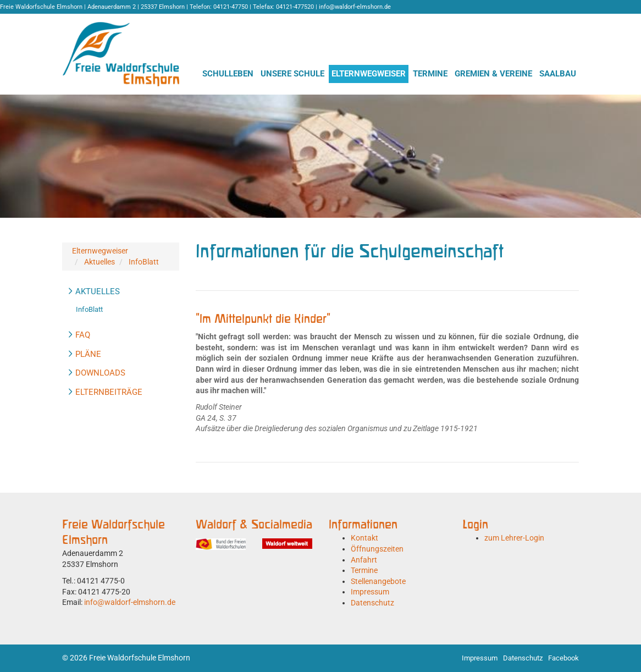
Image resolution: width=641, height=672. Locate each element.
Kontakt (364, 538)
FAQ (83, 335)
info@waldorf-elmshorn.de (130, 602)
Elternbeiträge (109, 392)
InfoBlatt (144, 262)
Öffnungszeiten (377, 549)
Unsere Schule (292, 74)
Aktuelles (100, 262)
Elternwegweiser (369, 74)
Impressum (370, 592)
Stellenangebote (378, 581)
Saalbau (558, 74)
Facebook (563, 658)
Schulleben (228, 74)
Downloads (100, 373)
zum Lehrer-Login (514, 538)
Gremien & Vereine (493, 74)
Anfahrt (364, 560)
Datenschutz (372, 603)
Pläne (88, 354)
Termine (430, 74)
